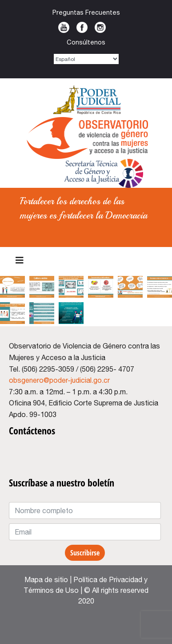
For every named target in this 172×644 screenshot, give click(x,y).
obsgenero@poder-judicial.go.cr (59, 380)
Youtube (64, 27)
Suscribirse (85, 553)
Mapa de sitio (46, 579)
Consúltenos (86, 42)
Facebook (82, 27)
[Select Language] (86, 59)
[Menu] (20, 260)
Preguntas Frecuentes (86, 12)
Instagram (100, 27)
